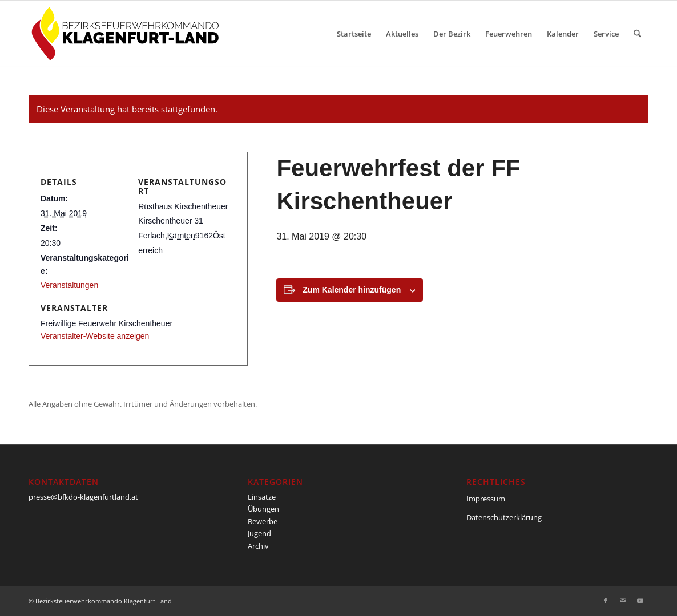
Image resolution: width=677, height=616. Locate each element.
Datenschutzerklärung (504, 517)
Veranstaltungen (69, 285)
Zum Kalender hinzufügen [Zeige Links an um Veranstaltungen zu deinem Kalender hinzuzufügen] (352, 290)
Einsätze (262, 497)
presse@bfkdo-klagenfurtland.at (83, 497)
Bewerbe (263, 521)
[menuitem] (354, 34)
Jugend (259, 533)
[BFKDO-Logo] (128, 34)
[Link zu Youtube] (640, 601)
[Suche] (637, 34)
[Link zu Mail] (623, 601)
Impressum (486, 499)
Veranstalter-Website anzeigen (95, 336)
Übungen (263, 509)
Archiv (258, 546)
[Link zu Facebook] (606, 601)
